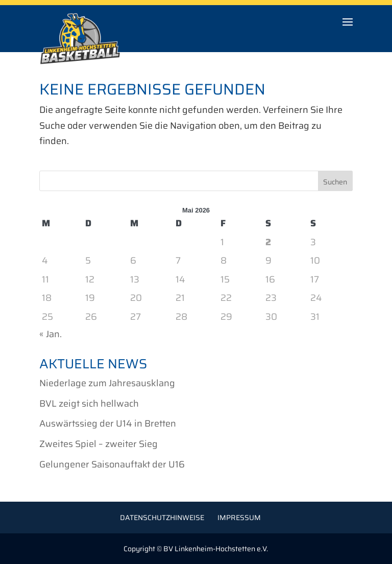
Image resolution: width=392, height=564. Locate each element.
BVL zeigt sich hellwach (89, 404)
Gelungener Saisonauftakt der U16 (112, 464)
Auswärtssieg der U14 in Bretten (108, 424)
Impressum (239, 518)
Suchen (335, 182)
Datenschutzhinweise (162, 518)
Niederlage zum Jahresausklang (107, 383)
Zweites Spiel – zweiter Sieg (99, 444)
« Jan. (51, 334)
